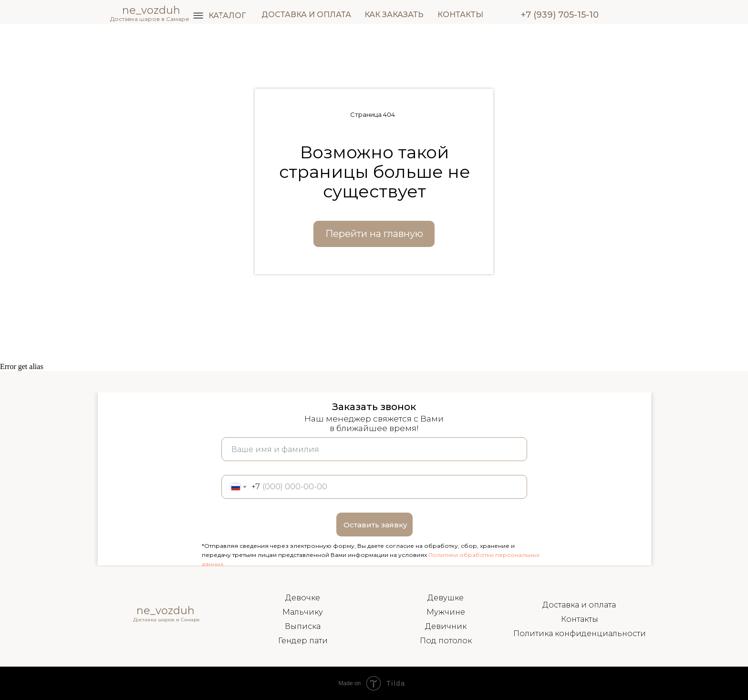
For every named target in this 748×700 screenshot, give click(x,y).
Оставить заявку (375, 525)
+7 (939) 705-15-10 (560, 15)
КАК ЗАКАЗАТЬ (394, 15)
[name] (374, 449)
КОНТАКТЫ (460, 15)
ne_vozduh (166, 611)
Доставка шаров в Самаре (150, 19)
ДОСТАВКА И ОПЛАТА (306, 15)
